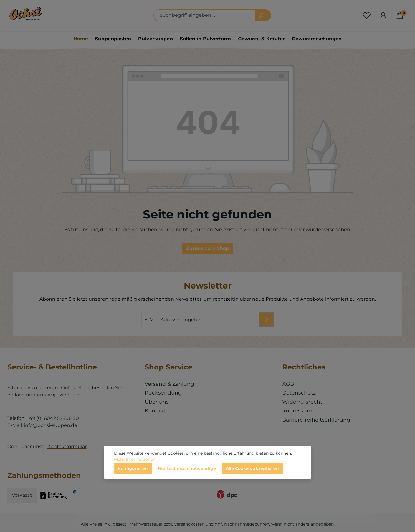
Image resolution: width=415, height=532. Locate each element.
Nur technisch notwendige (187, 468)
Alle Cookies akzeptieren (252, 468)
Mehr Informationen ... (137, 459)
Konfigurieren (133, 468)
